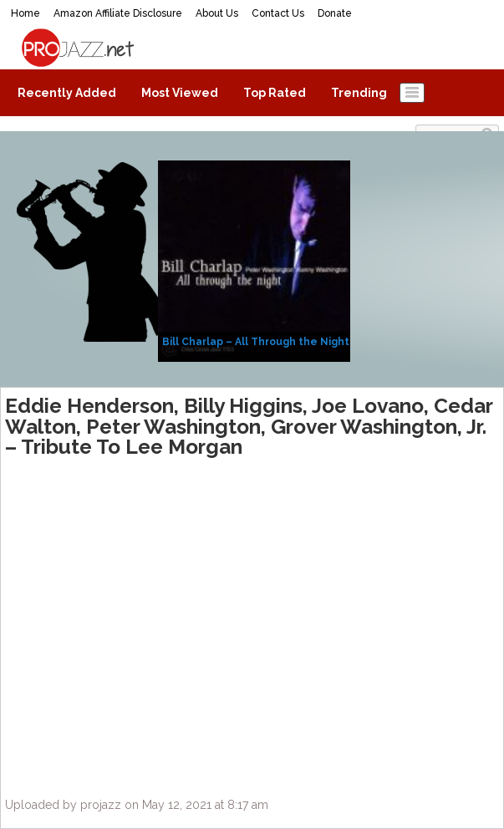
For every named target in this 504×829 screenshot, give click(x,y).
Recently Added (67, 93)
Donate (335, 13)
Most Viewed (180, 93)
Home (25, 13)
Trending (359, 93)
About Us (217, 13)
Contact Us (278, 13)
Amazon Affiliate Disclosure (118, 13)
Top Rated (275, 93)
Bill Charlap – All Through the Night (256, 342)
